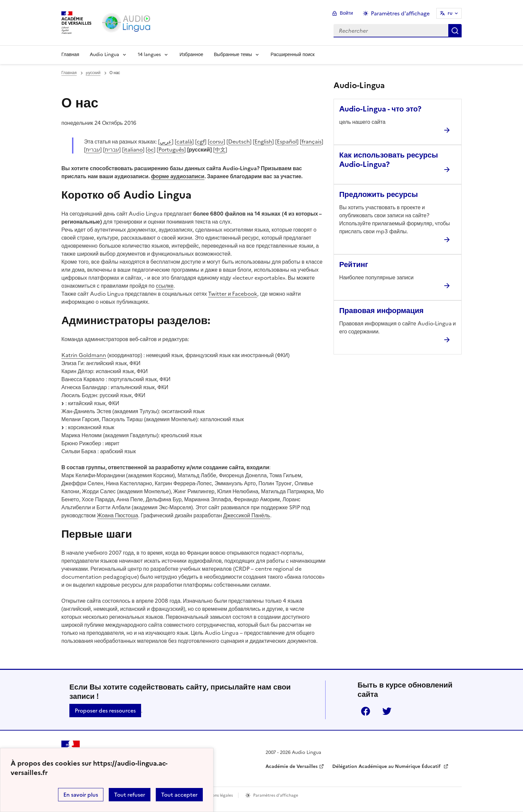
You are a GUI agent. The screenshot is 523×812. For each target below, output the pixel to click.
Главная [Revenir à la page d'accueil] (70, 55)
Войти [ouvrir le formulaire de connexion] (346, 13)
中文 (220, 150)
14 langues (149, 55)
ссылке (165, 286)
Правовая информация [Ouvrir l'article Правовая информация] (381, 311)
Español (287, 142)
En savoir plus (81, 795)
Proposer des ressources (105, 711)
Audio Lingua (104, 55)
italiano (133, 150)
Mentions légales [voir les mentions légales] (217, 795)
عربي (166, 142)
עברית (93, 150)
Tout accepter (179, 795)
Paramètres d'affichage (276, 795)
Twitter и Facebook (233, 294)
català (184, 142)
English (263, 142)
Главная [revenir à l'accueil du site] (69, 73)
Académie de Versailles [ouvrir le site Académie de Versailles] (292, 766)
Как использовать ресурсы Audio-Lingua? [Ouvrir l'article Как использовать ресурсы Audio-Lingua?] (389, 160)
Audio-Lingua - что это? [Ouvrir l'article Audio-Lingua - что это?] (380, 109)
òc (151, 150)
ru (450, 13)
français (312, 142)
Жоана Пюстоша (118, 515)
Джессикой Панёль (246, 515)
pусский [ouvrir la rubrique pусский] (93, 73)
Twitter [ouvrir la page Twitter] (387, 711)
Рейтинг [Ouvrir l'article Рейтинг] (354, 264)
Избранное (191, 55)
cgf (201, 142)
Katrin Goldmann (84, 355)
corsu (216, 142)
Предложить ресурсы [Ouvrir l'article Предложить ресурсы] (379, 194)
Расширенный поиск (293, 55)
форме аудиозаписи (178, 176)
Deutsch (239, 142)
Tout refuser (130, 795)
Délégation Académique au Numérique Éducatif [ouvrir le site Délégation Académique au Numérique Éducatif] (387, 766)
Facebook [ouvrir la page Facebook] (366, 711)
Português (171, 150)
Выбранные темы (233, 55)
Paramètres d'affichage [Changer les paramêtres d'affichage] (400, 13)
